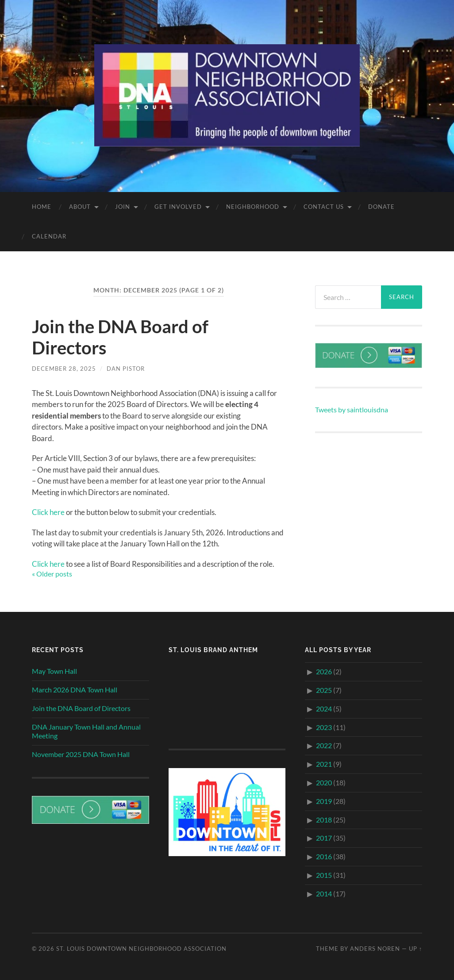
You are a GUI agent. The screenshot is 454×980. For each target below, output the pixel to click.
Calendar (49, 236)
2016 (324, 856)
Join (123, 207)
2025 (324, 690)
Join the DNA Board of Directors (81, 708)
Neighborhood (253, 207)
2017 (324, 838)
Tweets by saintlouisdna (352, 409)
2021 (324, 764)
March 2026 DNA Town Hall (75, 690)
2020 (324, 782)
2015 (324, 875)
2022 (324, 745)
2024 (324, 709)
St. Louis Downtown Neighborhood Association (141, 949)
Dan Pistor (126, 369)
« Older (52, 574)
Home (42, 207)
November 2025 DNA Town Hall (81, 754)
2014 (324, 894)
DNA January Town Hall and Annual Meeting (86, 731)
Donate (381, 207)
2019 (324, 801)
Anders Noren (375, 949)
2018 (324, 820)
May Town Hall (54, 671)
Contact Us (324, 207)
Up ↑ (416, 949)
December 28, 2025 (64, 369)
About (80, 207)
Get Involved (178, 207)
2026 (324, 671)
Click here (48, 512)
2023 (324, 727)
